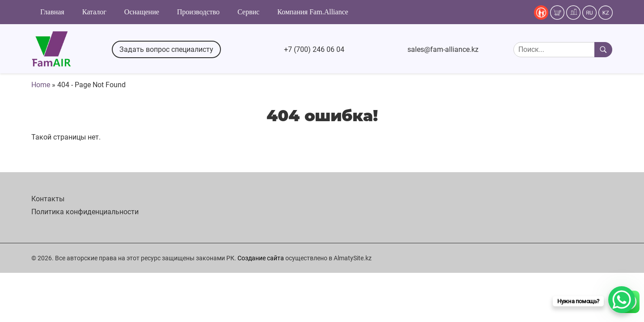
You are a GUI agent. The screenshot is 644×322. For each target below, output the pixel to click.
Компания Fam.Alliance (313, 12)
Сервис (248, 12)
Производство (198, 12)
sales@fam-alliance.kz (443, 49)
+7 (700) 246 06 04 (314, 49)
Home (41, 85)
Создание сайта (261, 258)
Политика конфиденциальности (85, 212)
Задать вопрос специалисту (166, 49)
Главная (52, 12)
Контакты (48, 199)
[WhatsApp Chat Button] (622, 300)
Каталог (94, 12)
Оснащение (142, 12)
